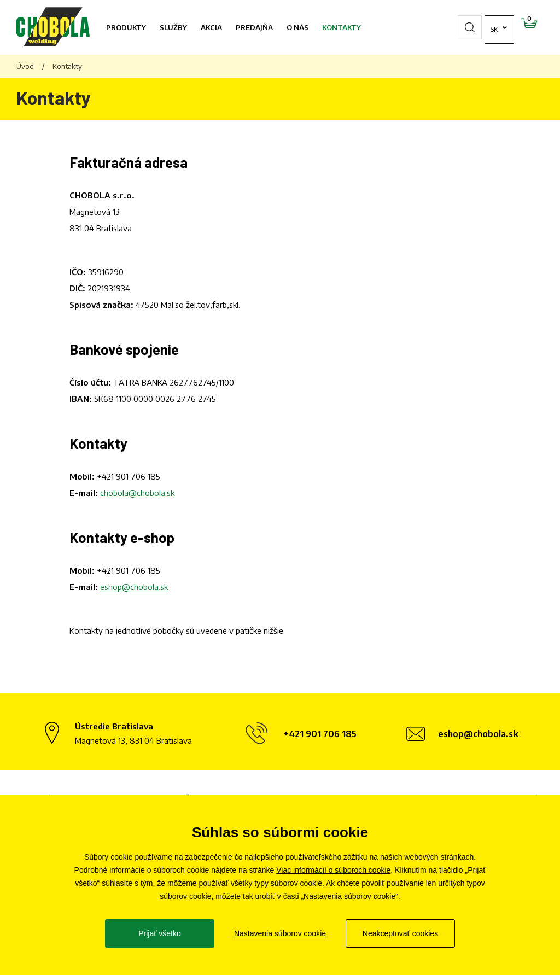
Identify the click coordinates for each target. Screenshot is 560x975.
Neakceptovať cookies (400, 933)
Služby (173, 27)
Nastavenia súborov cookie (280, 933)
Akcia (211, 27)
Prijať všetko (160, 933)
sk (461, 27)
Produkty (126, 27)
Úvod (25, 66)
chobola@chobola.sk (137, 493)
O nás (297, 27)
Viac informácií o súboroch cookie (333, 870)
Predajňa (254, 27)
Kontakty (342, 27)
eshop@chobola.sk (134, 587)
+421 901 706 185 (129, 476)
